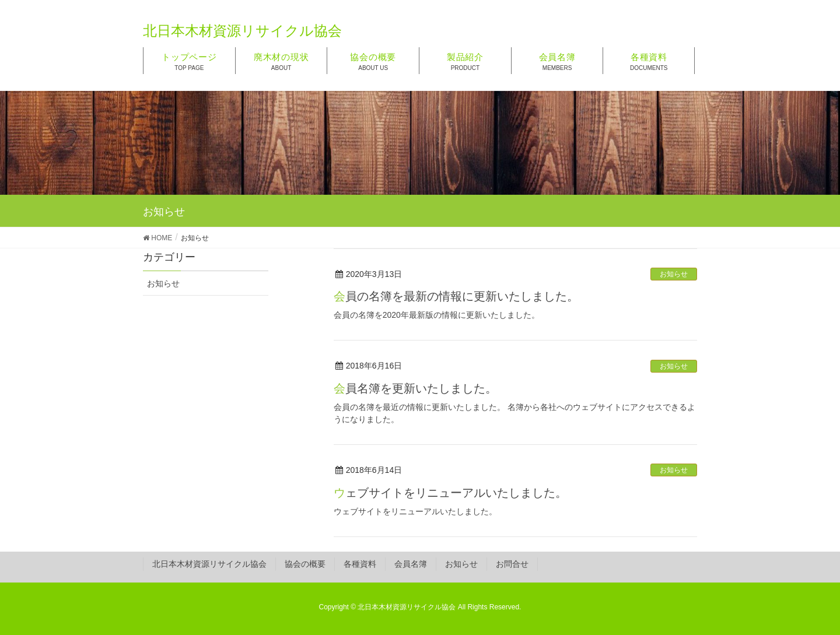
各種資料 (360, 564)
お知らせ (674, 274)
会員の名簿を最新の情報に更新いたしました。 (456, 296)
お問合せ (512, 564)
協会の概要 (305, 564)
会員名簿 (411, 564)
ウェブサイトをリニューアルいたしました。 (450, 493)
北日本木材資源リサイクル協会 (209, 564)
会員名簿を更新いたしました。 (415, 388)
